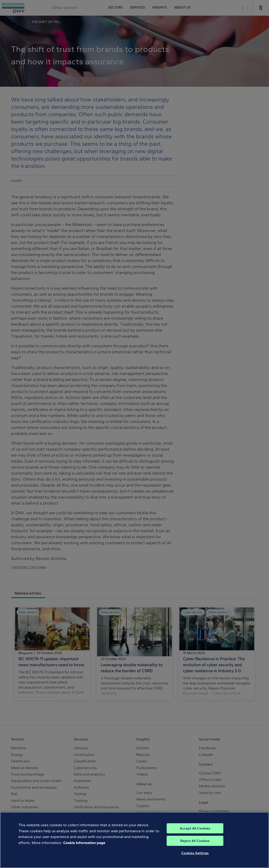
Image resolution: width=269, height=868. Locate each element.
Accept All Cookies (195, 828)
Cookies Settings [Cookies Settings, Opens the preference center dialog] (195, 853)
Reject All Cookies (195, 841)
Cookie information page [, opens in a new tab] (84, 843)
